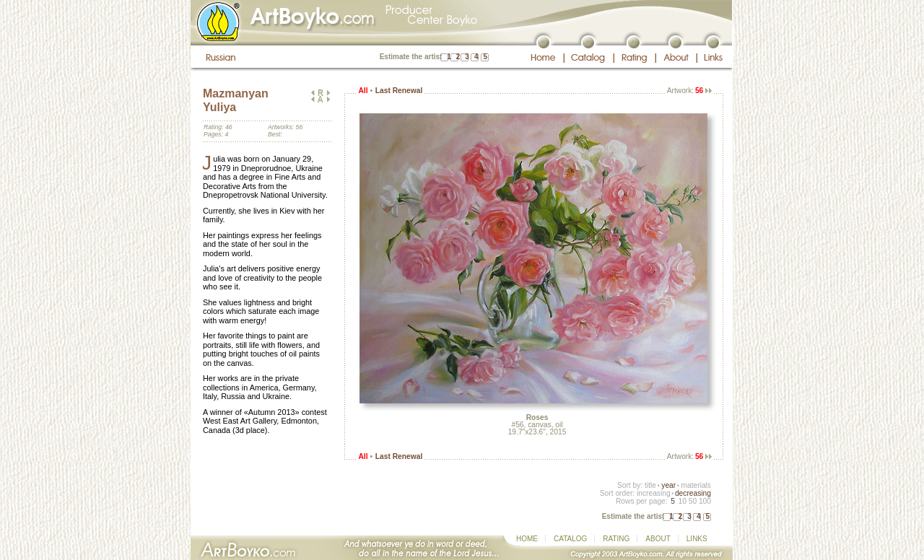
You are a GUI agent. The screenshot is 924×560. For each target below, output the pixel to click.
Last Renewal (399, 91)
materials (696, 485)
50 (693, 501)
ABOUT (658, 539)
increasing (654, 493)
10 (682, 501)
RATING (616, 539)
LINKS (697, 539)
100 (705, 501)
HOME (527, 539)
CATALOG (570, 539)
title (650, 485)
